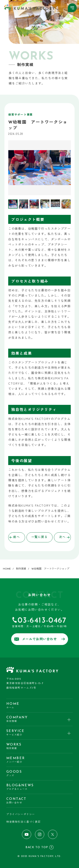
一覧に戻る (40, 537)
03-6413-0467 (42, 621)
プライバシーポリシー (21, 814)
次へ (64, 537)
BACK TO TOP (39, 847)
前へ (15, 537)
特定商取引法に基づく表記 (23, 822)
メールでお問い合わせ (40, 639)
